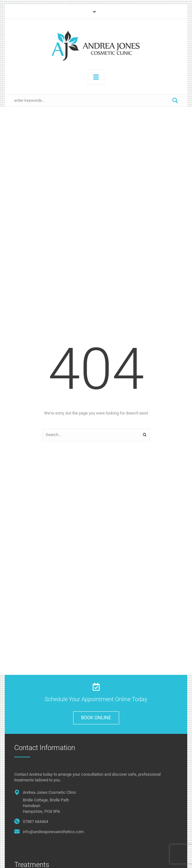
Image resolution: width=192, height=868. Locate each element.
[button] (96, 12)
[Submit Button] (175, 101)
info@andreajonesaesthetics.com (53, 832)
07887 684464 (35, 822)
